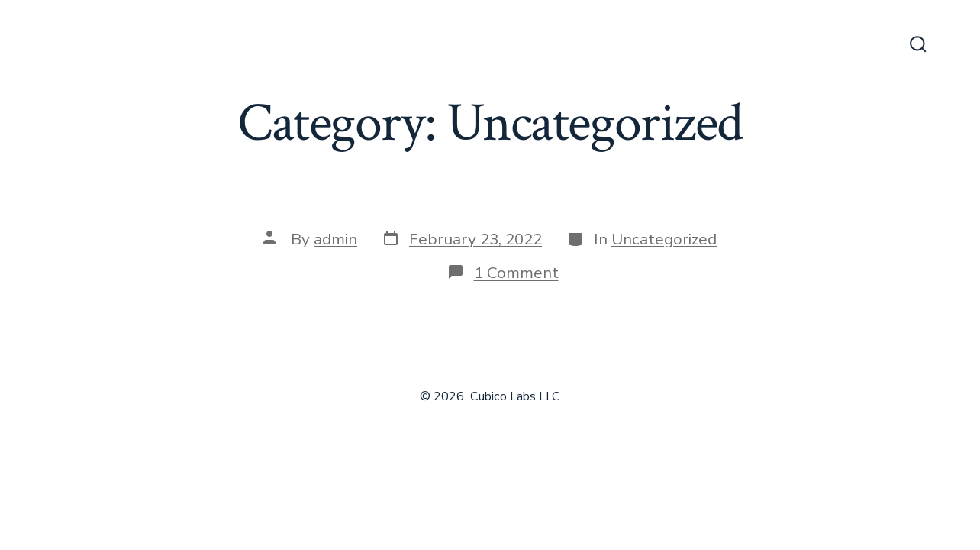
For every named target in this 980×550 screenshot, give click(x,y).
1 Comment (516, 273)
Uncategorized (664, 239)
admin (335, 239)
